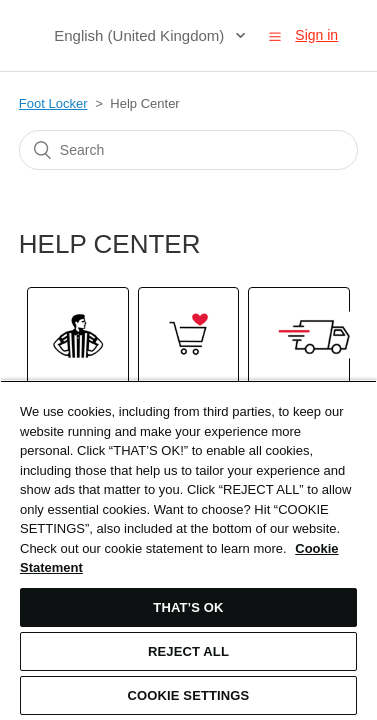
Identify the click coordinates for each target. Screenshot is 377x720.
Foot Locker (53, 103)
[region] (188, 550)
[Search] (188, 150)
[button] (275, 36)
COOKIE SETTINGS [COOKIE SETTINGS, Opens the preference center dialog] (189, 695)
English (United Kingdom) (141, 35)
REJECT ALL (188, 651)
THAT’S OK (188, 607)
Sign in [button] (316, 35)
